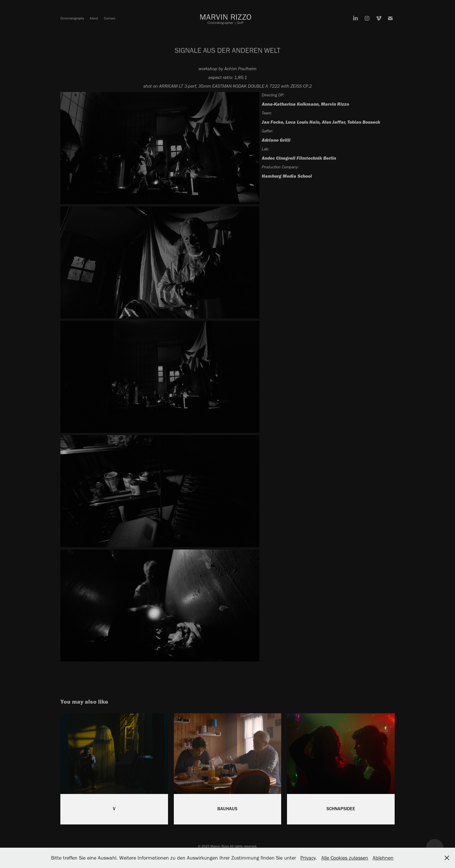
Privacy (308, 858)
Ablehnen (383, 858)
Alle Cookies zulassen (345, 858)
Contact (110, 18)
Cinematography (72, 18)
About (94, 18)
